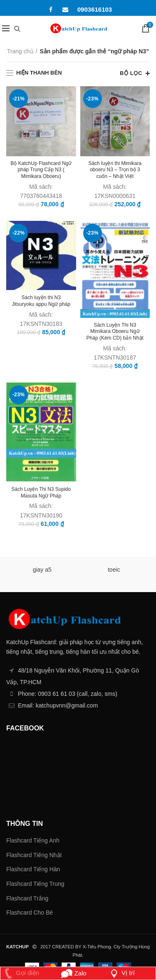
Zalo (74, 973)
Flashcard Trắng (27, 898)
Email (65, 10)
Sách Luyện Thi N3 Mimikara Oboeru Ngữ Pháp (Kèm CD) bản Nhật (115, 331)
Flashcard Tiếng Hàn (33, 869)
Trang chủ (20, 51)
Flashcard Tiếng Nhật (34, 855)
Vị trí (121, 973)
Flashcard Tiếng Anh (33, 840)
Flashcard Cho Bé (30, 912)
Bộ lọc (131, 73)
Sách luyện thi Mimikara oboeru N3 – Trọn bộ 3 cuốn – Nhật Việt (115, 170)
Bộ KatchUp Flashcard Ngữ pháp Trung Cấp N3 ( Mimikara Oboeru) (41, 170)
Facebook (51, 10)
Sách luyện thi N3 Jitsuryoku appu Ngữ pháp (41, 301)
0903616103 (95, 9)
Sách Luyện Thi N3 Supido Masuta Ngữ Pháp (41, 492)
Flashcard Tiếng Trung (35, 884)
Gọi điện (20, 973)
